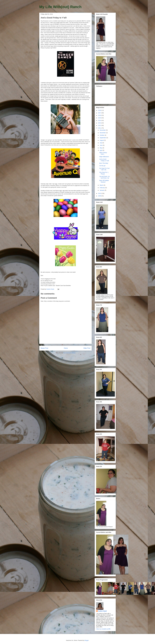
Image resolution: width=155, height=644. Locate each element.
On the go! (102, 166)
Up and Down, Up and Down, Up (105, 177)
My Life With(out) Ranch (60, 7)
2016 (100, 115)
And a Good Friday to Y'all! (104, 160)
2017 (100, 113)
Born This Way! (104, 163)
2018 (100, 110)
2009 (100, 196)
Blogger (87, 640)
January (102, 190)
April (101, 150)
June (101, 145)
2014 (100, 120)
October (102, 135)
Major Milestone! (104, 157)
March (102, 185)
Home (66, 348)
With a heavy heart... (103, 153)
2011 (100, 128)
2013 (100, 123)
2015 (100, 118)
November (103, 133)
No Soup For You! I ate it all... (105, 169)
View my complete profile (103, 629)
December (103, 130)
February (102, 188)
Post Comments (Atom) (69, 353)
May (101, 148)
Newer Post (44, 348)
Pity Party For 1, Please (104, 173)
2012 (100, 125)
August (102, 140)
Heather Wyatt (102, 611)
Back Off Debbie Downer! (104, 181)
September (103, 138)
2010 (100, 193)
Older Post (87, 348)
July (101, 143)
